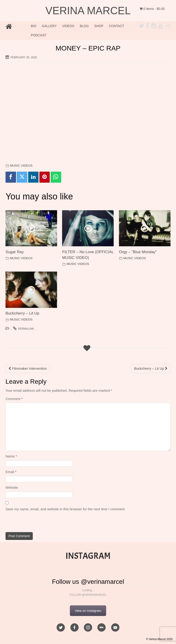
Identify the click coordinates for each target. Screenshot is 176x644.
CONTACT (117, 26)
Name (11, 456)
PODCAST (38, 35)
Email (11, 472)
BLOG (84, 26)
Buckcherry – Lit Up (22, 313)
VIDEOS (68, 26)
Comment (14, 399)
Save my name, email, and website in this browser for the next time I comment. (66, 509)
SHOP (99, 26)
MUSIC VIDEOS (21, 166)
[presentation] (37, 522)
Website (12, 487)
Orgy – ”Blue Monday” (138, 252)
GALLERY (49, 26)
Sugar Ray (15, 252)
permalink (26, 329)
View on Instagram (88, 611)
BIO (33, 26)
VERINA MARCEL (88, 10)
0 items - (152, 9)
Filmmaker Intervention (28, 368)
